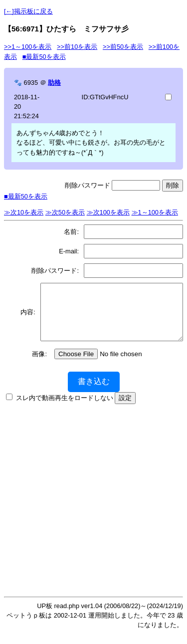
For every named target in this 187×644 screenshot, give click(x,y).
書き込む (94, 392)
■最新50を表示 (44, 57)
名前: (71, 232)
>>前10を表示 (77, 47)
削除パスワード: (55, 271)
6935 (31, 83)
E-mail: (69, 251)
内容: (25, 317)
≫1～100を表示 (155, 212)
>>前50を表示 (123, 47)
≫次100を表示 (108, 212)
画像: (39, 364)
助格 (54, 83)
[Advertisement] (93, 508)
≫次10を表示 (24, 212)
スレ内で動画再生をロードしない (65, 408)
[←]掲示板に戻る (28, 11)
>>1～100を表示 (28, 47)
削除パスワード (88, 185)
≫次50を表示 (65, 212)
